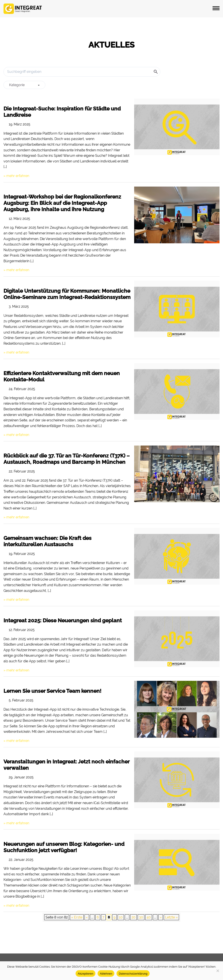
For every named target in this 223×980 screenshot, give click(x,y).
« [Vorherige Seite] (87, 917)
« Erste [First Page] (77, 917)
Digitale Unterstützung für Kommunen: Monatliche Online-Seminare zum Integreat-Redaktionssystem (67, 294)
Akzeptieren (85, 974)
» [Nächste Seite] (161, 917)
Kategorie (24, 85)
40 (149, 917)
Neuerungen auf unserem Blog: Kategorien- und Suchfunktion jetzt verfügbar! (64, 847)
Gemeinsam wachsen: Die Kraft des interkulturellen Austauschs (47, 541)
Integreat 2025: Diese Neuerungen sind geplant (63, 620)
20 (133, 917)
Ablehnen (106, 974)
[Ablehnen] (218, 971)
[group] (24, 85)
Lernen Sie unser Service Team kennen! (52, 691)
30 (141, 917)
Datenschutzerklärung (133, 974)
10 (121, 917)
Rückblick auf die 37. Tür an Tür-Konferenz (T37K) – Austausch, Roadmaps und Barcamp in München (67, 459)
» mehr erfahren (16, 176)
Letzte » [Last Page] (171, 917)
